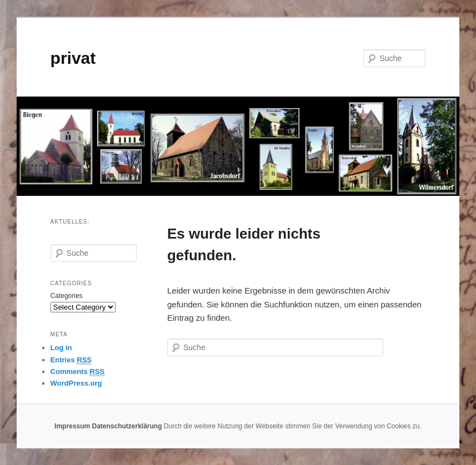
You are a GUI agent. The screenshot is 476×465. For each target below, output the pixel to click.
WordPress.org (76, 383)
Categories (67, 296)
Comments (78, 372)
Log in (61, 348)
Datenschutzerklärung (127, 426)
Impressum (72, 426)
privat (73, 58)
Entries (71, 360)
